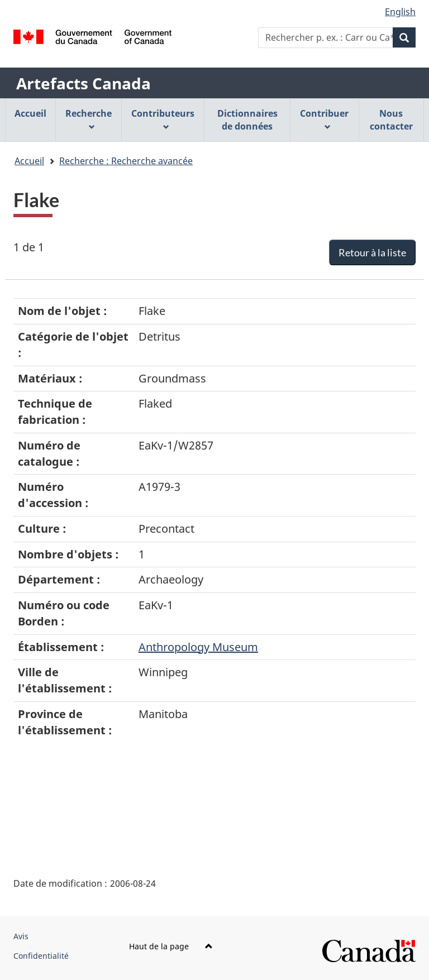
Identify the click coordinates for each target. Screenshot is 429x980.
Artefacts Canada (84, 83)
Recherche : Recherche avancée (126, 161)
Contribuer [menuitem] (324, 119)
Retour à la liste (372, 252)
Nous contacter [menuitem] (391, 120)
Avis (21, 936)
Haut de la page (171, 946)
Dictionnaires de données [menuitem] (247, 120)
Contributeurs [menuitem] (163, 119)
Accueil (29, 161)
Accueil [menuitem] (30, 113)
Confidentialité (41, 956)
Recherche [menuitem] (89, 119)
